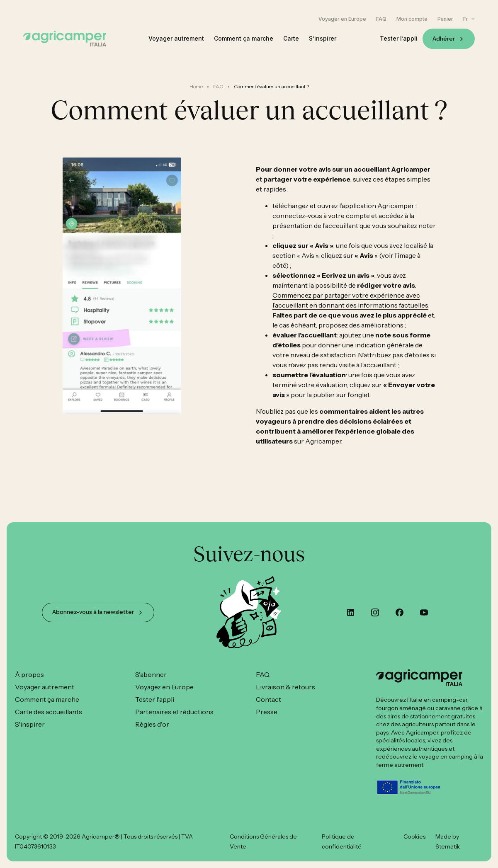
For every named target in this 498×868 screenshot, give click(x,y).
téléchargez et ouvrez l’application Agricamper (344, 206)
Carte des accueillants (49, 712)
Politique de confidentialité (342, 841)
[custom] (351, 612)
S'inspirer (30, 724)
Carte (291, 39)
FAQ (381, 19)
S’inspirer (323, 39)
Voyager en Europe (342, 19)
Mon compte (412, 19)
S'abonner (151, 674)
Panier (445, 19)
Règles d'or (152, 724)
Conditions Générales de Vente (263, 841)
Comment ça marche (244, 39)
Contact (268, 699)
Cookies (414, 836)
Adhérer (444, 39)
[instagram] (375, 612)
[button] (469, 19)
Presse (267, 712)
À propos (29, 674)
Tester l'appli (155, 699)
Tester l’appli (399, 39)
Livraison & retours (285, 687)
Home (196, 86)
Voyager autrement (176, 39)
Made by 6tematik (448, 841)
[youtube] (424, 612)
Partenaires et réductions (174, 712)
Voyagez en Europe (164, 687)
